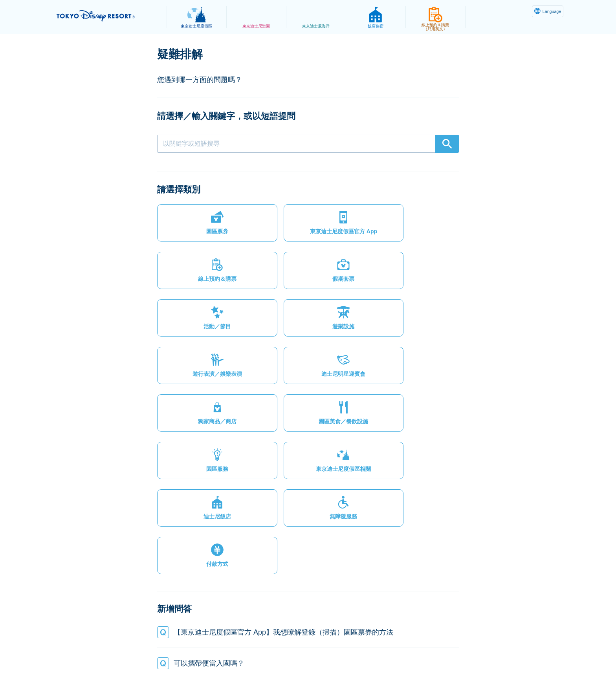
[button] (192, 226)
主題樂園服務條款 (258, 652)
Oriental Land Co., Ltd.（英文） (368, 652)
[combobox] (308, 144)
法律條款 (211, 652)
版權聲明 (305, 652)
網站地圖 (135, 652)
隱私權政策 (173, 652)
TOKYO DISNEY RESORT (107, 16)
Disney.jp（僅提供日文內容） (457, 652)
